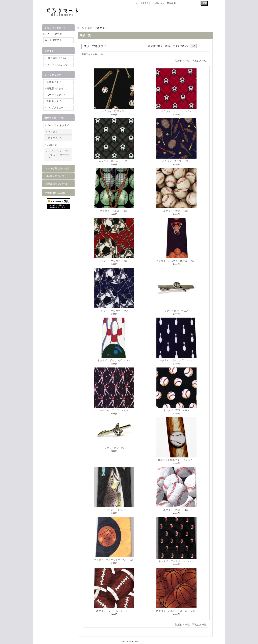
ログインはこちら (58, 65)
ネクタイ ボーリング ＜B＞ (176, 360)
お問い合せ (159, 3)
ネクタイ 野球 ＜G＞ (176, 211)
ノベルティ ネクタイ (58, 125)
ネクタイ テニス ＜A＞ (114, 410)
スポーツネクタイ (56, 95)
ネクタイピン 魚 (114, 448)
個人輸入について (55, 176)
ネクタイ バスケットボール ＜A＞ (114, 560)
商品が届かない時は (56, 184)
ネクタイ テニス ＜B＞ (176, 161)
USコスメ (52, 145)
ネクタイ (53, 132)
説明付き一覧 (182, 61)
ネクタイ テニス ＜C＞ (114, 211)
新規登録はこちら (58, 58)
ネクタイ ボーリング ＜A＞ (114, 360)
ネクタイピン (55, 138)
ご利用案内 (144, 3)
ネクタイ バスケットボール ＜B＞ (176, 611)
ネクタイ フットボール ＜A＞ (176, 561)
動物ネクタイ (54, 101)
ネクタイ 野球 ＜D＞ (176, 410)
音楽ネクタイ (54, 82)
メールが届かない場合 (57, 168)
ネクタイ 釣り (114, 510)
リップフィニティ (56, 108)
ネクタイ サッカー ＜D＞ (114, 261)
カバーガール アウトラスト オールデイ (59, 155)
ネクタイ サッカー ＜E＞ (114, 161)
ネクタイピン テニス (176, 311)
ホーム (80, 28)
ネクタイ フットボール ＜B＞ (114, 611)
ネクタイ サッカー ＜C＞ (114, 311)
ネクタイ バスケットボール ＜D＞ (176, 261)
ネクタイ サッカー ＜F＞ (176, 111)
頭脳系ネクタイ (55, 89)
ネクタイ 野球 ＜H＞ (114, 111)
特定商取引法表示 (55, 193)
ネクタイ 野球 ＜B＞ (176, 510)
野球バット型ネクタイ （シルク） (176, 460)
